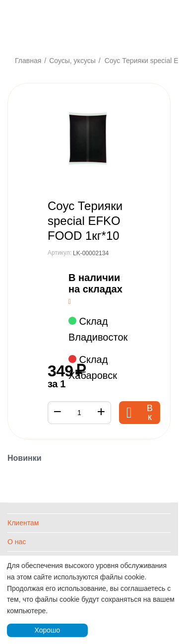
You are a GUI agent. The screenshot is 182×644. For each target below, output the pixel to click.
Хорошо (47, 630)
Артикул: (60, 253)
